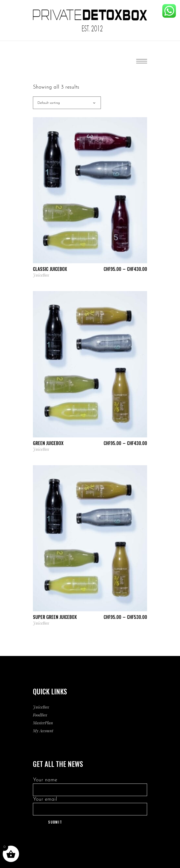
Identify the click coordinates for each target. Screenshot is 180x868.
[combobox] (67, 103)
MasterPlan (43, 723)
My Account (43, 731)
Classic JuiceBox (50, 269)
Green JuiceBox (48, 443)
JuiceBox (41, 275)
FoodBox (40, 715)
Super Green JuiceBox (55, 617)
